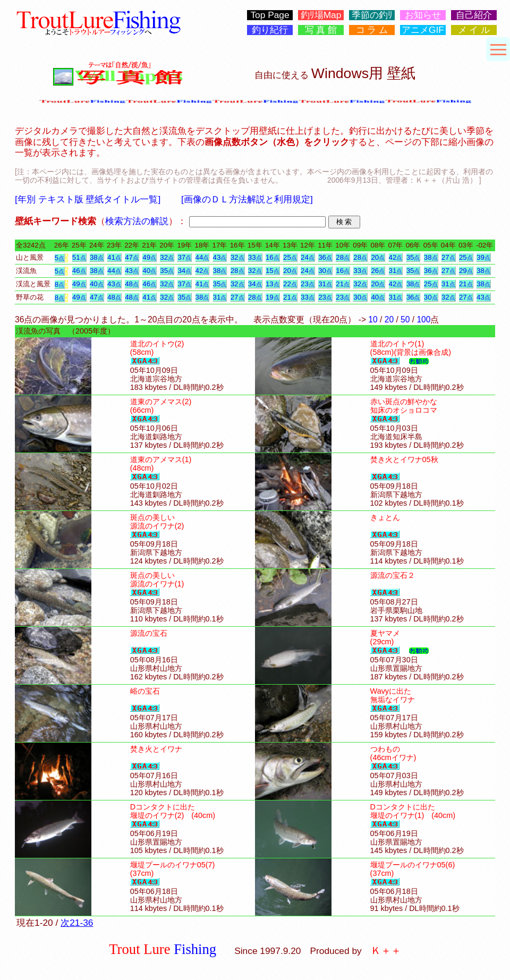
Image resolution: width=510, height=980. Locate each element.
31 (396, 271)
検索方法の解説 (137, 221)
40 (149, 271)
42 (396, 257)
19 (273, 297)
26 (378, 271)
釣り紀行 (270, 30)
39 (483, 257)
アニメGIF (423, 30)
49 (149, 257)
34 (184, 271)
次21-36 (77, 923)
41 (114, 257)
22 (290, 284)
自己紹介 (474, 15)
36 (325, 257)
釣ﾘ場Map (321, 15)
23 (308, 284)
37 (184, 257)
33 (255, 257)
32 (167, 257)
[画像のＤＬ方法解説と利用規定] (247, 199)
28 (343, 257)
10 (373, 319)
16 (273, 257)
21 (343, 284)
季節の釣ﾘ (372, 15)
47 (132, 257)
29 (466, 271)
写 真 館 (321, 30)
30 (325, 271)
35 (413, 257)
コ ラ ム (372, 30)
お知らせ (423, 15)
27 (448, 257)
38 (97, 257)
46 (79, 271)
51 (79, 257)
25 (290, 257)
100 (423, 319)
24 (308, 257)
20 (378, 257)
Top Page (270, 15)
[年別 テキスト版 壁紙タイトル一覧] (88, 199)
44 (202, 257)
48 (132, 284)
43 (220, 257)
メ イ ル (474, 30)
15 (273, 271)
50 (405, 319)
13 (273, 284)
